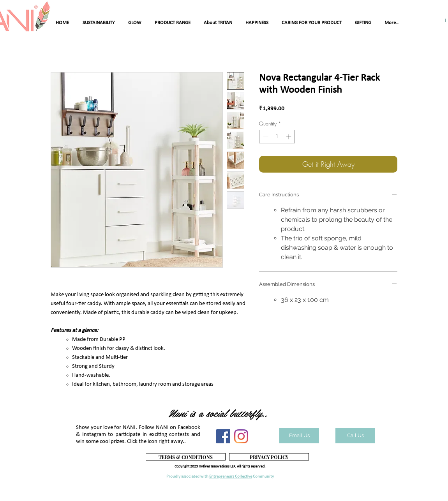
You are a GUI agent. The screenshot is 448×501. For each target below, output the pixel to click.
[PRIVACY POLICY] (269, 457)
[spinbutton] (277, 137)
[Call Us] (355, 436)
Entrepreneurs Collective (231, 477)
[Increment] (289, 137)
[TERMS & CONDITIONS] (186, 457)
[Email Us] (299, 436)
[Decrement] (265, 137)
